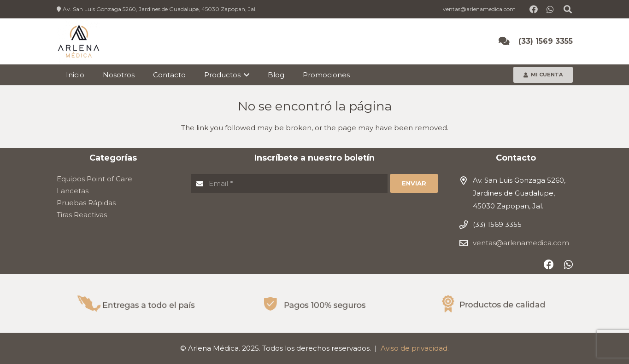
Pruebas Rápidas (86, 203)
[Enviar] (414, 184)
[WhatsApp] (550, 9)
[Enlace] (79, 42)
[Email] (289, 184)
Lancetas (73, 191)
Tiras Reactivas (82, 215)
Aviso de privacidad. (415, 348)
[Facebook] (534, 9)
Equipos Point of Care (94, 179)
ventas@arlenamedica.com (521, 243)
